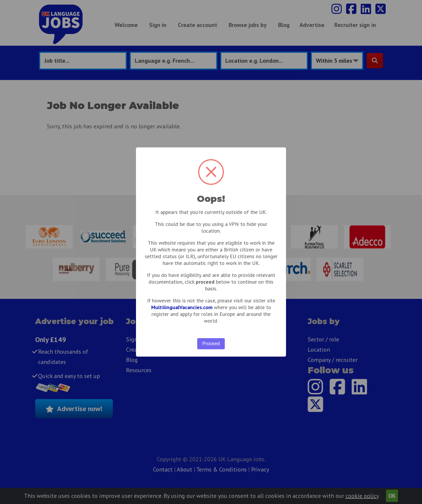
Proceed (211, 344)
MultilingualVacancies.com (182, 307)
